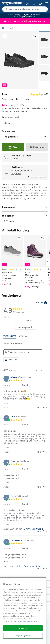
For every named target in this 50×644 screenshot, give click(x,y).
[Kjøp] (13, 147)
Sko (4, 28)
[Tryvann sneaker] (12, 261)
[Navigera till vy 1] (44, 39)
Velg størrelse (26, 137)
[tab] (25, 327)
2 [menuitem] (25, 577)
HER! (44, 21)
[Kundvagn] (40, 3)
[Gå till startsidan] (12, 3)
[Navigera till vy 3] (44, 73)
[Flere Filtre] (11, 360)
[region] (23, 611)
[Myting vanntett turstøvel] (35, 262)
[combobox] (39, 370)
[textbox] (46, 371)
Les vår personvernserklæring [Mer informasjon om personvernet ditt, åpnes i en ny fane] (28, 621)
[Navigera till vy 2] (44, 56)
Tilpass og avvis (23, 636)
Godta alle (23, 628)
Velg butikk (16, 174)
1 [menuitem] (22, 577)
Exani (5, 94)
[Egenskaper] (25, 207)
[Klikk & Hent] (37, 147)
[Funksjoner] (25, 216)
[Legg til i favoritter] (35, 36)
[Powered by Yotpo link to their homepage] (41, 303)
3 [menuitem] (28, 577)
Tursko (12, 28)
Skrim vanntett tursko (33, 529)
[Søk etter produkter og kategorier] (26, 9)
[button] (8, 403)
